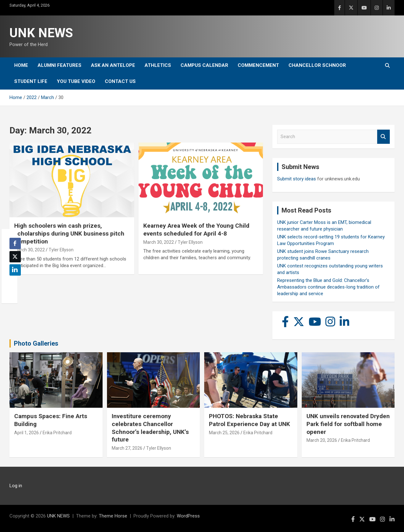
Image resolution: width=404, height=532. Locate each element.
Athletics (158, 65)
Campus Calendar (204, 65)
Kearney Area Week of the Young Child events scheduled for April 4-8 (196, 230)
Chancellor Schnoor (317, 65)
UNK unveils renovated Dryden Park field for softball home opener (348, 424)
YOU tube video (76, 81)
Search (383, 137)
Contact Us (120, 81)
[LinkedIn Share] (15, 270)
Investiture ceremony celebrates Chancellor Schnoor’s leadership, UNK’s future (150, 428)
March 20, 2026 (322, 440)
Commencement (258, 65)
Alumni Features (59, 65)
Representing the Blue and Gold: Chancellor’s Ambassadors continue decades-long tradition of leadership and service (328, 287)
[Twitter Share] (15, 257)
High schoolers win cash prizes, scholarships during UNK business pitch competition (69, 233)
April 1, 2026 (27, 433)
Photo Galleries (36, 343)
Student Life (31, 81)
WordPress (188, 516)
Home (21, 65)
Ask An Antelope (113, 65)
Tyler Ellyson (61, 250)
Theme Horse (113, 516)
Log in (16, 486)
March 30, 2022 (30, 250)
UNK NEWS (41, 33)
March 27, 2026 (127, 448)
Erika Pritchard (57, 433)
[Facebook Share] (15, 243)
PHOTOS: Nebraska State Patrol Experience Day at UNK (250, 420)
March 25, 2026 (224, 433)
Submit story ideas (297, 179)
